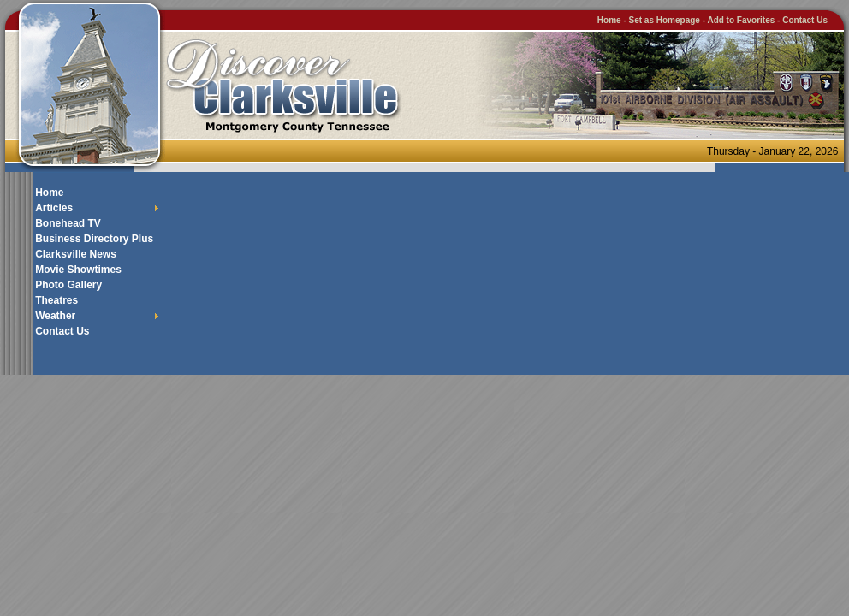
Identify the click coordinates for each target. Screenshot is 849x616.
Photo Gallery (68, 285)
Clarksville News (76, 254)
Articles (54, 208)
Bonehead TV (68, 223)
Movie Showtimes (78, 269)
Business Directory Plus (94, 239)
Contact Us (805, 20)
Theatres (56, 300)
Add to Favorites (741, 20)
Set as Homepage (666, 20)
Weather (55, 316)
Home (609, 20)
